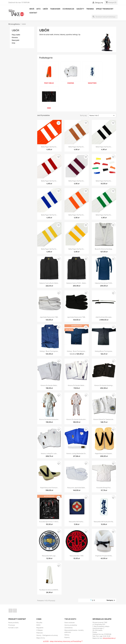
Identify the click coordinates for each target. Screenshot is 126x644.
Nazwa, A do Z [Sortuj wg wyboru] (102, 115)
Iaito (38, 9)
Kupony (67, 637)
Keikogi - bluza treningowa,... (77, 351)
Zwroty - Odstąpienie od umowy (47, 635)
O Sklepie (40, 630)
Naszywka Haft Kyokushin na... (104, 522)
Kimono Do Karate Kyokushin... (49, 419)
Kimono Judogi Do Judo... (49, 453)
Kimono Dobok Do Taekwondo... (104, 419)
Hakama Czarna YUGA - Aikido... (77, 283)
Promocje (12, 625)
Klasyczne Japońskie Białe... (77, 488)
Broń (32, 9)
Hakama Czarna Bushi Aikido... (49, 283)
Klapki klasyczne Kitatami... (104, 453)
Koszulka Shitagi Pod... (104, 488)
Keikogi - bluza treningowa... (49, 351)
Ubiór (45, 9)
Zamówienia (68, 628)
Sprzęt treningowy (105, 9)
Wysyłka (39, 623)
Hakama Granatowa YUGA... (104, 283)
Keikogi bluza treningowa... (104, 351)
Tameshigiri (55, 9)
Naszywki (16, 40)
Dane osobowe (70, 623)
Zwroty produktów (71, 625)
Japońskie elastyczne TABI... (49, 317)
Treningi (90, 9)
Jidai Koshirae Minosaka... (104, 317)
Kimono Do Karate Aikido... (49, 385)
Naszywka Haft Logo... (49, 556)
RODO (38, 625)
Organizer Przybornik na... (104, 556)
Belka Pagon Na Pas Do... (49, 147)
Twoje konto (70, 619)
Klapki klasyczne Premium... (49, 488)
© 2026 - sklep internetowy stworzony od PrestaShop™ (63, 641)
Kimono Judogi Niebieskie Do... (77, 453)
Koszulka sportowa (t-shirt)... (49, 522)
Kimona (15, 37)
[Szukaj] (105, 17)
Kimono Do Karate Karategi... (104, 385)
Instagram (15, 611)
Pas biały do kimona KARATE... (49, 590)
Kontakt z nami (13, 628)
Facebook (11, 611)
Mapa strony (41, 638)
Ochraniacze (68, 9)
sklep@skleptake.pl (109, 638)
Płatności (40, 633)
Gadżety (80, 9)
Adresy (67, 635)
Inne (13, 43)
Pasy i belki (16, 35)
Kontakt (33, 13)
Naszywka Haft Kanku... (77, 522)
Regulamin (40, 628)
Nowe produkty (14, 623)
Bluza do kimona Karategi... (104, 249)
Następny (111, 600)
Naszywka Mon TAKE (77, 556)
